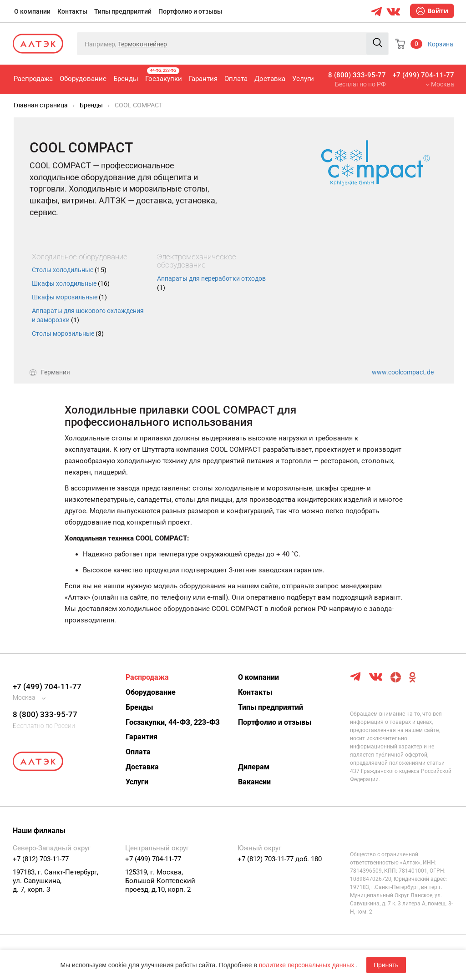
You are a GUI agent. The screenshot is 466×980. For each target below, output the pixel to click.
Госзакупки (164, 75)
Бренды (126, 79)
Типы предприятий (123, 11)
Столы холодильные (69, 270)
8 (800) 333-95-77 (357, 75)
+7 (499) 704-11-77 (423, 75)
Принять (386, 965)
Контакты (72, 11)
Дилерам (254, 767)
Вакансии (254, 782)
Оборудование (83, 79)
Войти (432, 11)
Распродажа (33, 79)
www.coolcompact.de (403, 372)
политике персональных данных (307, 965)
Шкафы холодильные (71, 283)
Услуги (303, 79)
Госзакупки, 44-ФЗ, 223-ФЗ (173, 722)
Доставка (270, 79)
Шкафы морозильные (69, 297)
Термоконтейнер (142, 44)
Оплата (236, 79)
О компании (32, 11)
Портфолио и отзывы (190, 11)
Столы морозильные (68, 333)
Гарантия (203, 79)
